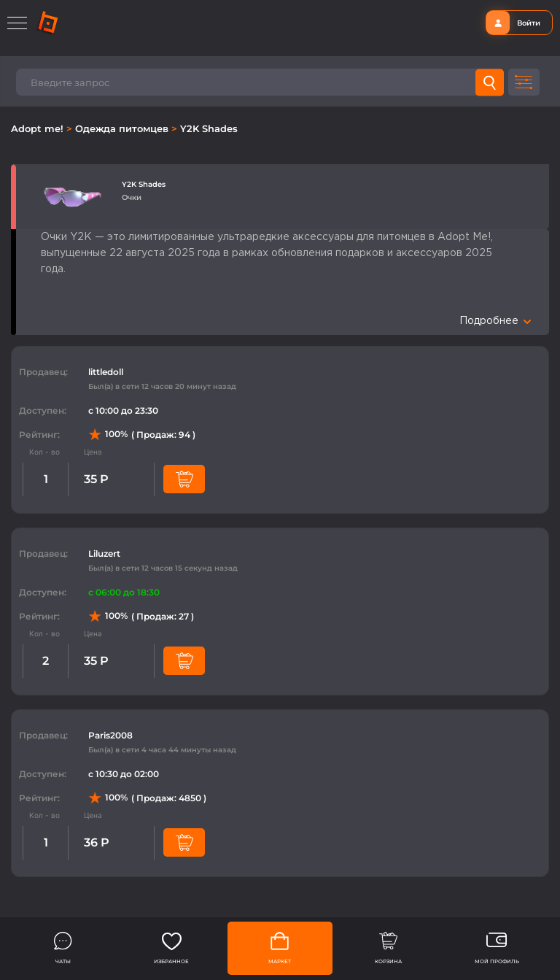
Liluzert (104, 553)
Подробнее (495, 321)
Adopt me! (39, 128)
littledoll (106, 372)
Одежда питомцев (123, 128)
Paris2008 (110, 735)
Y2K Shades (209, 128)
